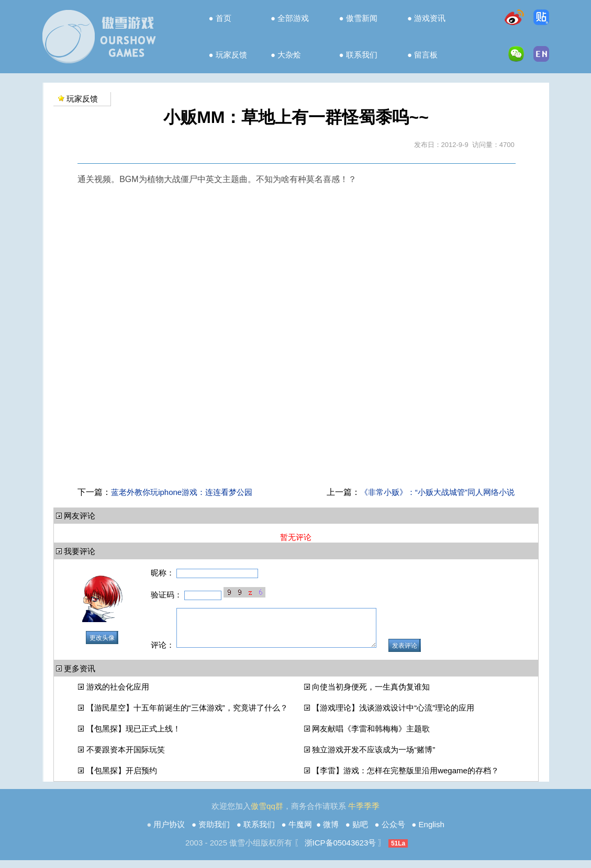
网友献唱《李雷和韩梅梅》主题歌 (371, 736)
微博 (331, 832)
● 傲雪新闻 (358, 18)
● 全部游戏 (290, 18)
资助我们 (214, 832)
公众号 (393, 832)
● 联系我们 (358, 55)
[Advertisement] (296, 462)
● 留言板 (422, 55)
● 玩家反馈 (227, 55)
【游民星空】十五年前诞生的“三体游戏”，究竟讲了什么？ (187, 715)
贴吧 (360, 832)
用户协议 (169, 832)
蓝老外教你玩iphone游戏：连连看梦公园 (182, 492)
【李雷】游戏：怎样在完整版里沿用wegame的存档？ (405, 778)
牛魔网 (300, 832)
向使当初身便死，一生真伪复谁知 (371, 695)
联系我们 (259, 832)
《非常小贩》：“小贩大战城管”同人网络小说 (437, 492)
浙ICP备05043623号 (340, 850)
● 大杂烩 (286, 55)
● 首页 (220, 18)
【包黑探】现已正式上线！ (133, 736)
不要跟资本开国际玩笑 (126, 757)
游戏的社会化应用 (118, 695)
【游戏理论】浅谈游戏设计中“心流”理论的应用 (393, 715)
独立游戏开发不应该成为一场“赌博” (373, 757)
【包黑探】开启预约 (122, 778)
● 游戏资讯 (426, 18)
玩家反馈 (82, 99)
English (432, 832)
